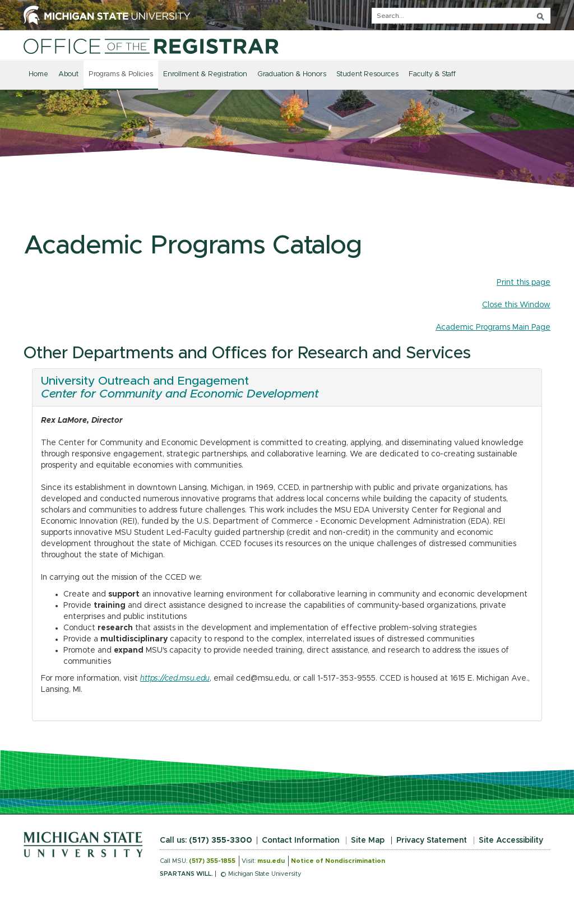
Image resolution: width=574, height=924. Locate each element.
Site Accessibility (511, 840)
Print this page (524, 283)
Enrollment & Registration (205, 74)
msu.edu (271, 861)
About (68, 74)
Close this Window (516, 305)
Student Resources (367, 74)
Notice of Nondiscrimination (338, 861)
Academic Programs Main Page (493, 327)
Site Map (368, 840)
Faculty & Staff (432, 74)
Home (38, 74)
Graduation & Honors (292, 74)
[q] (461, 16)
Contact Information (300, 840)
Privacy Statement (432, 840)
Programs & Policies (121, 74)
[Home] (151, 46)
